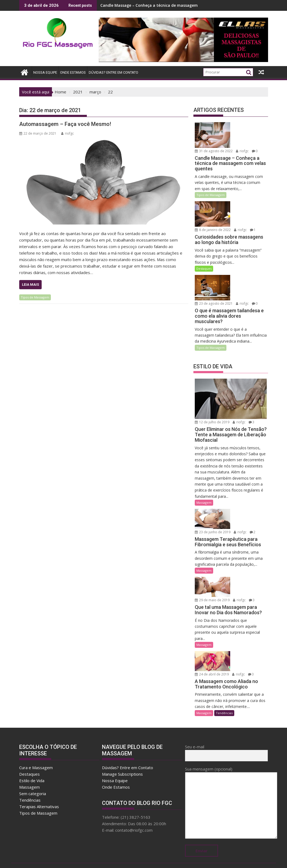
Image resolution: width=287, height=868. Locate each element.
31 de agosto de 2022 (214, 147)
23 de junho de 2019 (213, 520)
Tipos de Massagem (35, 297)
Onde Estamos (73, 72)
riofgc (67, 133)
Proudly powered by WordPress (107, 859)
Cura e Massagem (36, 744)
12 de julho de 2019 (212, 412)
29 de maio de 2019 (212, 585)
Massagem (204, 493)
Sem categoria (33, 770)
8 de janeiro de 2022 (213, 223)
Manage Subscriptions (122, 751)
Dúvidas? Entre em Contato (113, 72)
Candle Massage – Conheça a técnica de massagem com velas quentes (167, 5)
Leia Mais (30, 285)
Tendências (224, 689)
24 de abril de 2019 (247, 639)
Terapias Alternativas (39, 783)
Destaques (204, 262)
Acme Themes (197, 859)
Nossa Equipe (45, 72)
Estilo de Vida (32, 757)
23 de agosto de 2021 (214, 294)
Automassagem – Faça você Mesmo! (65, 124)
